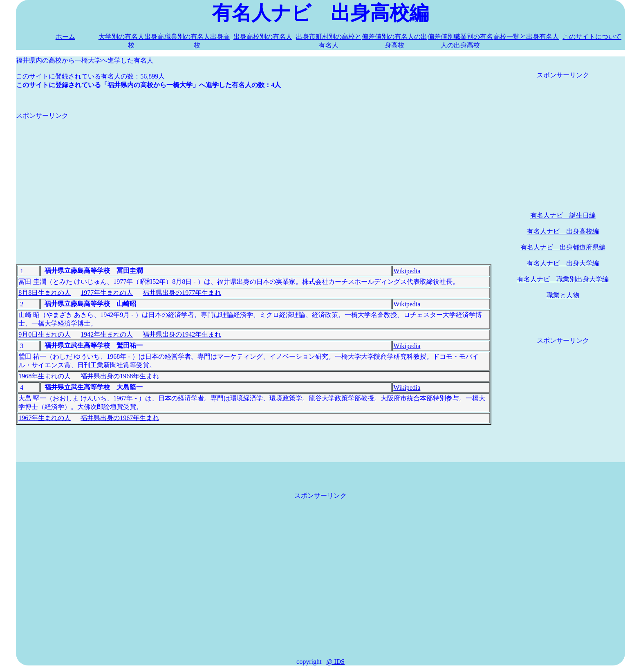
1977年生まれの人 (107, 293)
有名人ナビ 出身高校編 (563, 231)
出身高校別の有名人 (263, 37)
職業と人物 (563, 295)
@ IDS (335, 662)
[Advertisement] (254, 178)
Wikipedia (407, 271)
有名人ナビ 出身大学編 (563, 263)
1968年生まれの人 (45, 376)
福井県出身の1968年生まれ (120, 376)
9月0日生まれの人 (45, 334)
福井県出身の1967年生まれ (120, 418)
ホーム (65, 37)
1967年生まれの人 (45, 418)
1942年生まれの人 (107, 334)
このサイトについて (592, 37)
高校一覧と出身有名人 (526, 37)
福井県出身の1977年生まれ (182, 293)
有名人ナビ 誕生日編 (563, 215)
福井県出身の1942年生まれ (182, 334)
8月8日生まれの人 (45, 293)
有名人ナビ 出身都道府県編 (563, 247)
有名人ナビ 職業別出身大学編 (563, 279)
